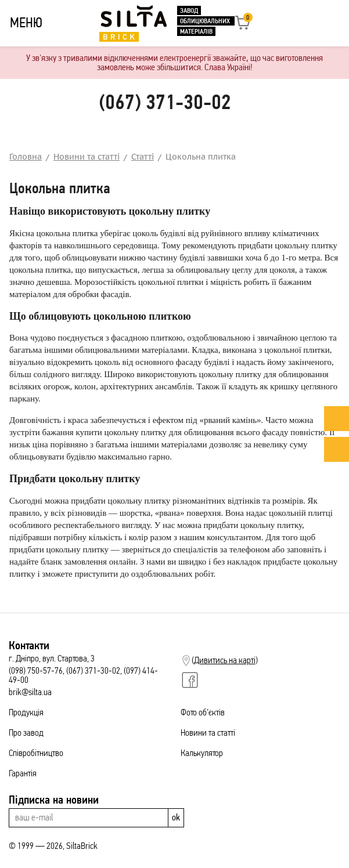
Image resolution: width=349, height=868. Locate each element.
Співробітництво (36, 753)
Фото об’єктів (203, 712)
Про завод (26, 733)
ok (176, 817)
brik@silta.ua (30, 692)
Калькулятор (202, 753)
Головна (26, 157)
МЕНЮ (26, 23)
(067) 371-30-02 (165, 102)
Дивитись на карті (225, 660)
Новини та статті (87, 157)
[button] (243, 26)
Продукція (26, 712)
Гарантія (23, 773)
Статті (143, 157)
